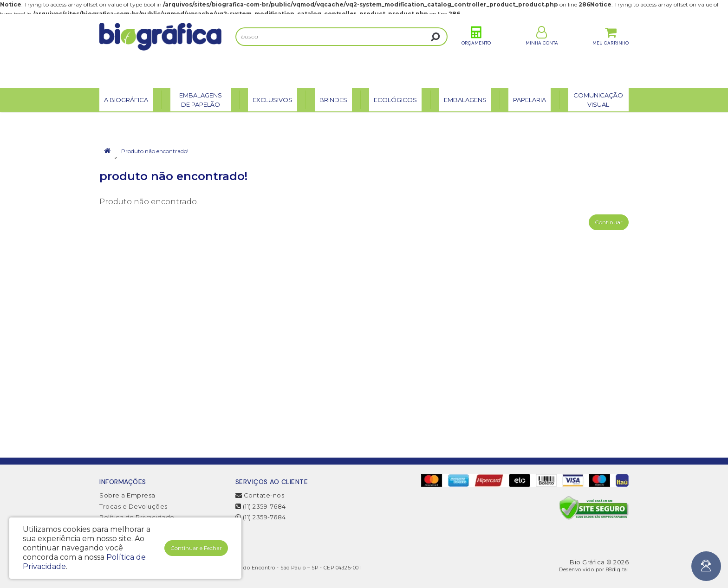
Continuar (609, 222)
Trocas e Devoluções (133, 506)
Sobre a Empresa (127, 495)
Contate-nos (260, 495)
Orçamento (476, 50)
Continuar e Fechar (196, 548)
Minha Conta (542, 50)
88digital (617, 570)
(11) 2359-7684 (261, 506)
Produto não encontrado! (155, 151)
